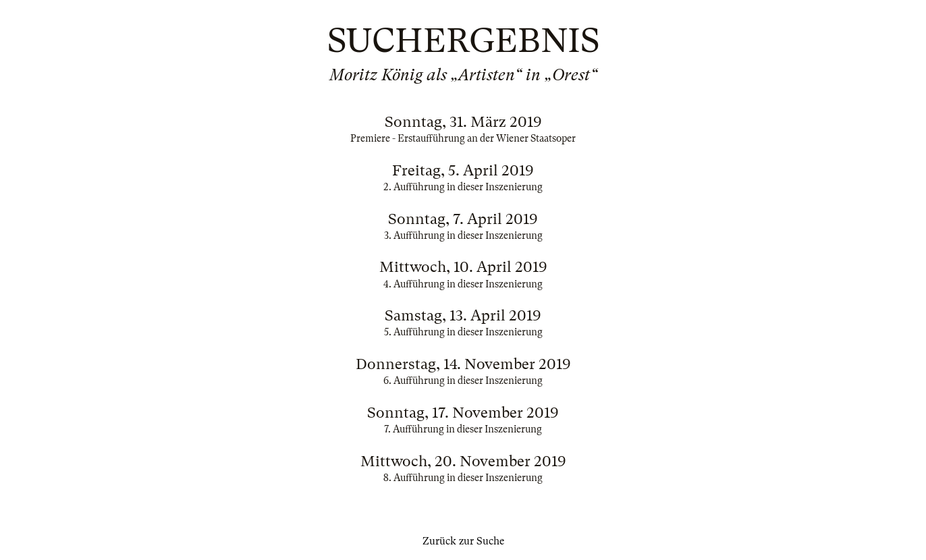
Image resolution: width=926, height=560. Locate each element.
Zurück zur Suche (463, 541)
